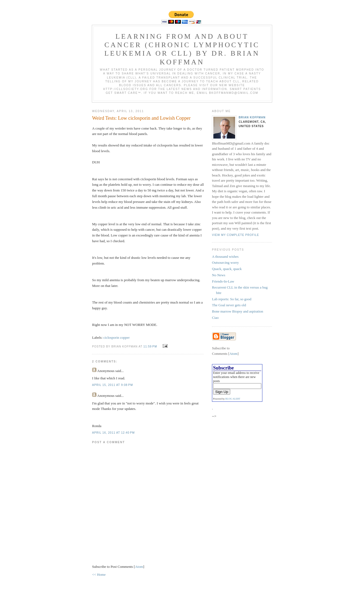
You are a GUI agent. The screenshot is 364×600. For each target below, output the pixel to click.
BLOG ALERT (233, 399)
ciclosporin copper (117, 337)
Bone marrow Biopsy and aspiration (238, 311)
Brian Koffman (252, 117)
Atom (139, 567)
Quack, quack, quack (227, 269)
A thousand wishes (225, 256)
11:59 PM (151, 346)
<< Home (99, 574)
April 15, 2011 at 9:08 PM (113, 385)
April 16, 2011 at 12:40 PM (113, 433)
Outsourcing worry (225, 262)
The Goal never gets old (229, 305)
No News (219, 275)
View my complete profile (236, 235)
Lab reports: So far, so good (232, 299)
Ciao (215, 318)
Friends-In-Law (223, 281)
